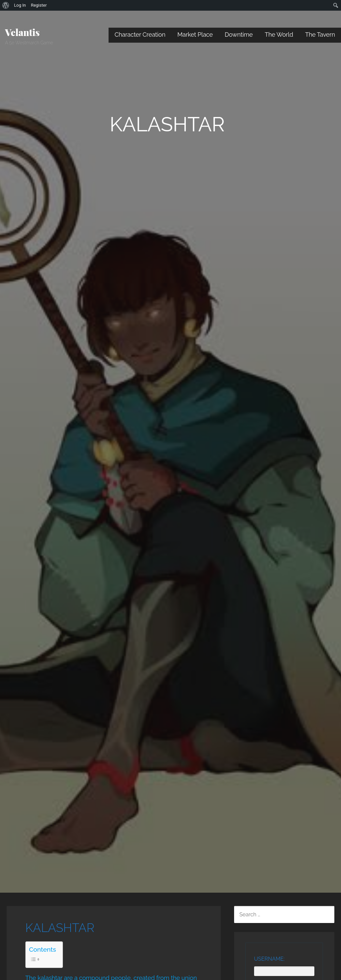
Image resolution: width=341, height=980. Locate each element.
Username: (269, 959)
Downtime (239, 34)
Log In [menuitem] (20, 5)
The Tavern (320, 34)
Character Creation (140, 34)
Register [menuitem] (39, 5)
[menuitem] (6, 5)
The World (279, 34)
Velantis (22, 32)
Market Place (195, 34)
